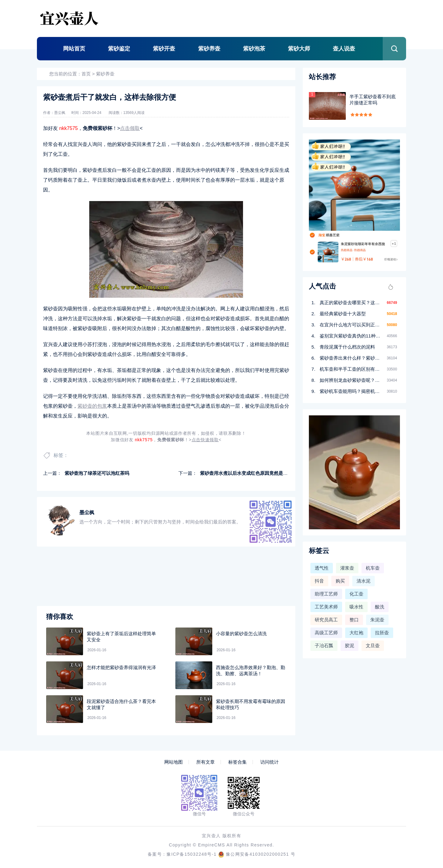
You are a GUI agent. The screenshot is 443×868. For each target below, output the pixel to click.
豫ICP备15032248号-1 (191, 854)
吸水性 (356, 607)
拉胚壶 (382, 633)
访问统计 (269, 762)
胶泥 (349, 646)
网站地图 (174, 762)
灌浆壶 (347, 568)
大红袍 (356, 633)
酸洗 (380, 607)
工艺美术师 (326, 607)
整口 (354, 620)
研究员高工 (326, 620)
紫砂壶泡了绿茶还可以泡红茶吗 (97, 473)
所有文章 (206, 762)
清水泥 (363, 581)
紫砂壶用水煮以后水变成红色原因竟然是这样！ (248, 473)
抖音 (319, 581)
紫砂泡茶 (254, 49)
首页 (86, 74)
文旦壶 (373, 646)
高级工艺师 (326, 633)
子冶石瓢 (324, 646)
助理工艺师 (326, 594)
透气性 (322, 568)
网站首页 (74, 49)
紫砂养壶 (209, 49)
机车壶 (373, 568)
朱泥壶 (377, 620)
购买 (340, 581)
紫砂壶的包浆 (92, 406)
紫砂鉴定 (119, 49)
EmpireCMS (212, 845)
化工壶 (356, 594)
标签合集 (237, 762)
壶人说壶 (344, 49)
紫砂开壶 (164, 49)
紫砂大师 (299, 49)
